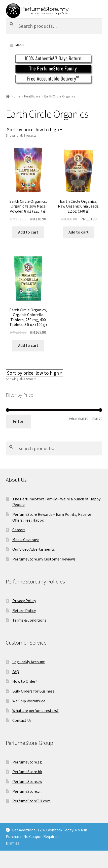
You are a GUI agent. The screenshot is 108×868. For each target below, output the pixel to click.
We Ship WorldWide (29, 701)
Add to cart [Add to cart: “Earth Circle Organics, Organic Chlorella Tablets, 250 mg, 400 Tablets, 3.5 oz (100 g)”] (28, 345)
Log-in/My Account (29, 662)
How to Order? (25, 681)
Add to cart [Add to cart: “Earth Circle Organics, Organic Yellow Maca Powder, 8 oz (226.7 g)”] (28, 232)
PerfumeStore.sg (27, 762)
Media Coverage (26, 540)
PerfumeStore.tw (27, 781)
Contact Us (22, 720)
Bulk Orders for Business (33, 691)
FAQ (16, 672)
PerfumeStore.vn (27, 791)
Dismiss (12, 843)
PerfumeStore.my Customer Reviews (44, 559)
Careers (19, 530)
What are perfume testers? (35, 710)
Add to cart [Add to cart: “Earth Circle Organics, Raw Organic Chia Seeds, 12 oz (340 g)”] (79, 232)
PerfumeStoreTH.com (31, 801)
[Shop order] (34, 130)
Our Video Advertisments (34, 549)
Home (16, 96)
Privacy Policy (24, 601)
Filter (18, 421)
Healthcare (32, 96)
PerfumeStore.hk (27, 772)
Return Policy (24, 610)
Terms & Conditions (29, 620)
